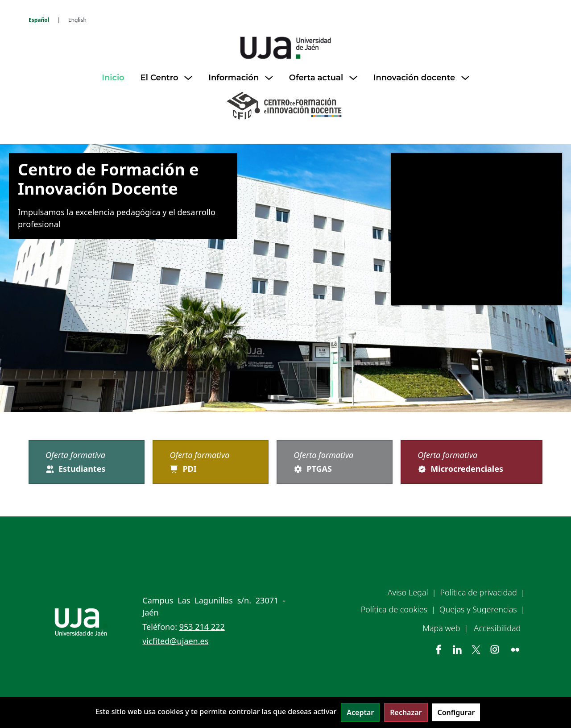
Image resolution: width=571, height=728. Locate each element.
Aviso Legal (408, 592)
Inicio (113, 78)
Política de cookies (394, 609)
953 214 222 (202, 627)
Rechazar (406, 712)
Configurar (456, 712)
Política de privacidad (478, 592)
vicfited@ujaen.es (175, 641)
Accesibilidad (497, 628)
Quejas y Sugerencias (478, 609)
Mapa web (441, 628)
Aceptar (360, 712)
